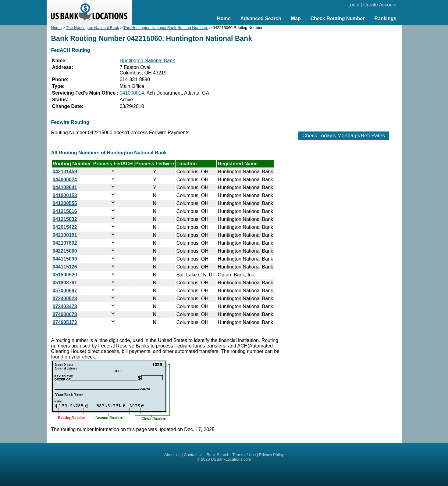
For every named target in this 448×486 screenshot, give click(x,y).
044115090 (65, 259)
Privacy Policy (271, 455)
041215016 (65, 211)
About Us (172, 455)
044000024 (65, 180)
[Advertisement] (344, 75)
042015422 (65, 227)
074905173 (65, 322)
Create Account (380, 5)
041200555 (65, 203)
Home (224, 18)
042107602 (65, 243)
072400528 (65, 299)
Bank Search (218, 455)
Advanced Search (261, 18)
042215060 (65, 251)
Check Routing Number (338, 18)
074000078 (65, 314)
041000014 (132, 93)
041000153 (65, 195)
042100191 (65, 235)
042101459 (65, 172)
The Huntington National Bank (92, 28)
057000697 (65, 291)
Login (353, 5)
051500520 (65, 275)
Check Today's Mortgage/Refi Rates (343, 136)
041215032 (65, 219)
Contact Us (194, 455)
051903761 (65, 283)
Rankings (385, 18)
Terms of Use (244, 455)
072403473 (65, 306)
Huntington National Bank (147, 61)
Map (296, 18)
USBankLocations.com (231, 459)
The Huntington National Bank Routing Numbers (166, 28)
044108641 (65, 187)
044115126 (65, 267)
